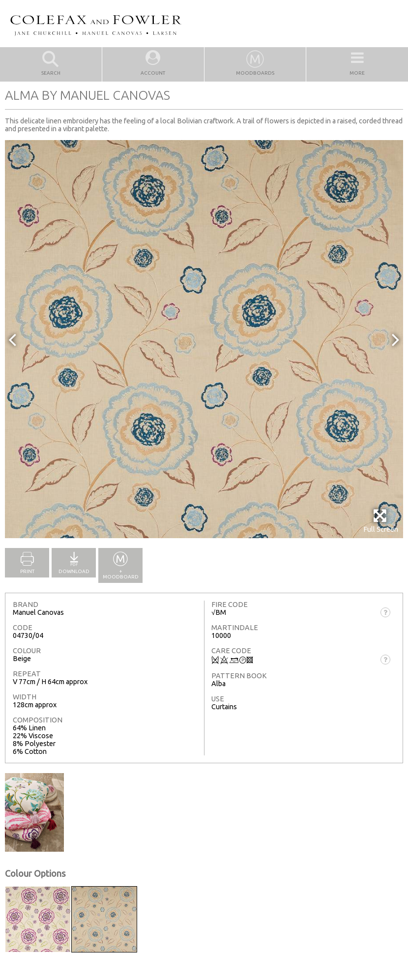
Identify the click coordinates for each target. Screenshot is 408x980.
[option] (204, 339)
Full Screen (381, 521)
